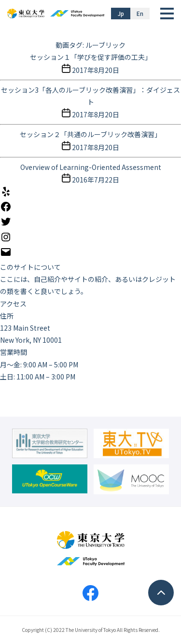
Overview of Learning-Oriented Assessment (91, 167)
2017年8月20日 (96, 70)
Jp (121, 13)
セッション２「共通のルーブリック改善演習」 (90, 134)
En (140, 13)
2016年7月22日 (96, 180)
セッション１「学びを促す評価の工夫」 (91, 57)
